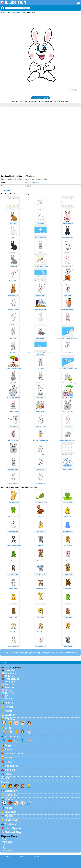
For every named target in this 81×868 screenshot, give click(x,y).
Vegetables (12, 766)
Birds (8, 728)
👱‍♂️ (29, 786)
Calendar (10, 670)
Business (11, 812)
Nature (9, 703)
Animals (10, 719)
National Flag (13, 832)
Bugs (8, 745)
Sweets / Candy (14, 753)
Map (4, 845)
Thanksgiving (12, 679)
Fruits (8, 762)
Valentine (10, 682)
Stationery (11, 795)
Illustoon (3, 12)
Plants (9, 711)
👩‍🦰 (23, 786)
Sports (9, 799)
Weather (10, 715)
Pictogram (7, 850)
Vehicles (10, 770)
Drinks (9, 758)
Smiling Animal (11, 12)
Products (10, 824)
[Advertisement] (40, 127)
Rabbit (18, 12)
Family (5, 782)
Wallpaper (7, 842)
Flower (9, 707)
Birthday (9, 685)
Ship (8, 778)
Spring (9, 690)
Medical (10, 816)
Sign (4, 847)
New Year (10, 687)
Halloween (11, 676)
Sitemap (21, 857)
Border (5, 839)
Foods (9, 749)
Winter (9, 699)
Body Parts (12, 820)
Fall (7, 696)
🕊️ (29, 732)
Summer (10, 693)
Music (9, 808)
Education (11, 791)
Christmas (10, 673)
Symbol (17, 828)
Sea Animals (12, 737)
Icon (8, 828)
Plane (8, 774)
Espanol (7, 857)
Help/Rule (36, 857)
